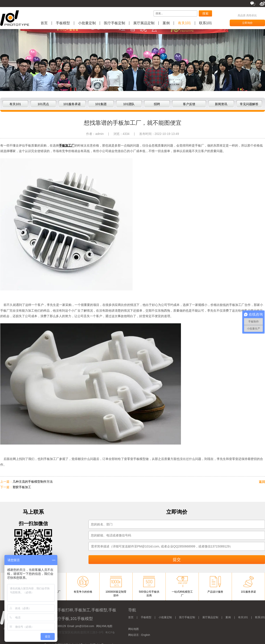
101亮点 (43, 104)
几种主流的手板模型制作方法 (33, 482)
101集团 (101, 104)
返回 (262, 482)
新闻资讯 (221, 104)
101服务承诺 (72, 104)
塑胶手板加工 (22, 487)
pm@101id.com (85, 626)
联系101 (206, 23)
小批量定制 (87, 23)
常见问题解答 (249, 104)
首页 (44, 23)
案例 (166, 23)
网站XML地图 (104, 626)
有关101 (184, 23)
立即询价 (247, 23)
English (146, 635)
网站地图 (133, 629)
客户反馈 (189, 104)
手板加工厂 (67, 145)
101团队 (129, 104)
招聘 (157, 104)
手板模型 (63, 23)
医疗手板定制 (115, 23)
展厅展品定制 (144, 23)
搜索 (205, 13)
